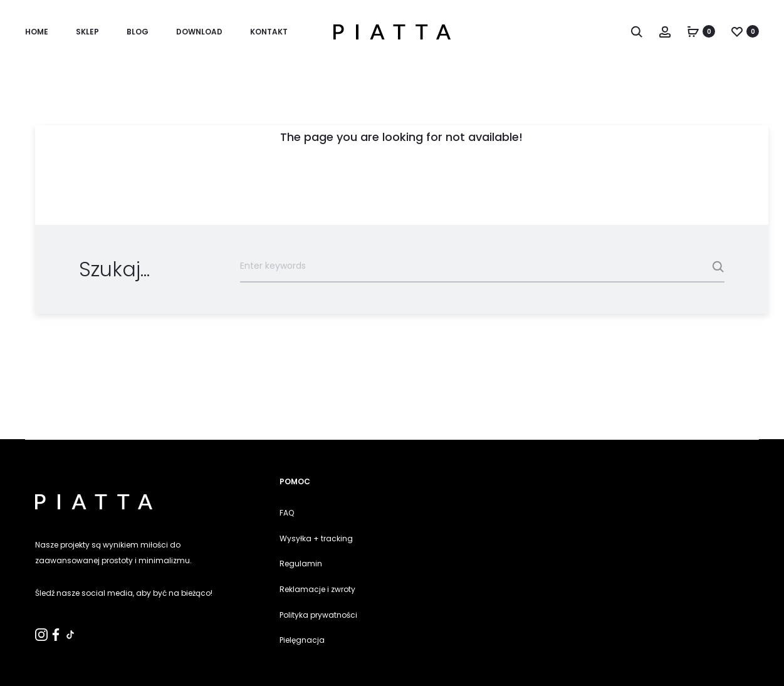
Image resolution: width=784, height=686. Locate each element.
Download (199, 32)
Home (37, 32)
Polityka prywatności (318, 615)
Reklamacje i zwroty (317, 589)
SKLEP (87, 32)
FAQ (287, 513)
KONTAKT (269, 32)
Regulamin (301, 564)
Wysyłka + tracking (316, 538)
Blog (138, 32)
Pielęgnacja (302, 640)
